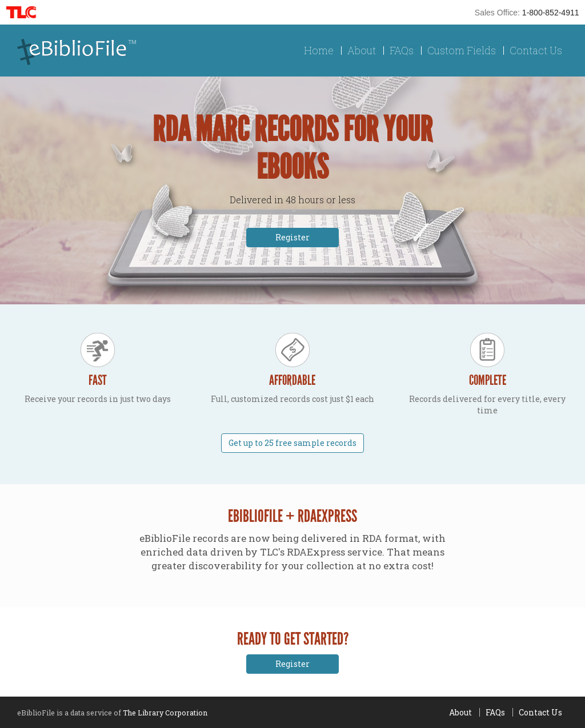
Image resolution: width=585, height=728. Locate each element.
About (362, 51)
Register (292, 237)
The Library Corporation (165, 713)
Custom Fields (462, 51)
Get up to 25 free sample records (292, 443)
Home (319, 51)
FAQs (402, 51)
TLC (25, 12)
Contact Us (536, 51)
